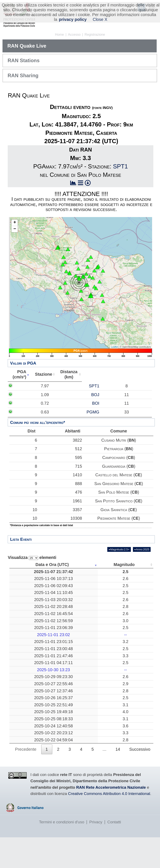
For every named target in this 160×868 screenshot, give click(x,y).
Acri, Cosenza (93, 610)
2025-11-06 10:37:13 (30, 584)
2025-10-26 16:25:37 (30, 713)
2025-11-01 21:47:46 (30, 666)
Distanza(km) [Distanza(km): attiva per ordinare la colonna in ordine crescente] (66, 374)
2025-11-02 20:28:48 (30, 617)
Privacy (96, 853)
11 (124, 624)
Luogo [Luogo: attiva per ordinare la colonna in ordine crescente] (92, 565)
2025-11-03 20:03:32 (30, 610)
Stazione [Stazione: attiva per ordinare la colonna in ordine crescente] (41, 374)
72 (124, 713)
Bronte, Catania (93, 591)
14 (124, 730)
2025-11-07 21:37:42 (30, 574)
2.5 (63, 574)
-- (63, 645)
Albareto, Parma (93, 713)
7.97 (23, 386)
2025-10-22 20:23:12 (30, 764)
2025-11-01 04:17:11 (30, 676)
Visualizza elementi (32, 558)
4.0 (63, 730)
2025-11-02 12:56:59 (30, 631)
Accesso (74, 35)
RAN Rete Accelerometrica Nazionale (111, 818)
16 (124, 754)
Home (59, 35)
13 (124, 692)
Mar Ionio (93, 706)
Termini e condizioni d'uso (62, 853)
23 (124, 659)
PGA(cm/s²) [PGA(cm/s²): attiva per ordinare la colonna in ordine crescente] (19, 374)
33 (124, 706)
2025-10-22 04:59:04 (30, 771)
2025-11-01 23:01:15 (30, 652)
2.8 (63, 617)
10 (22, 510)
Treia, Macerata (93, 584)
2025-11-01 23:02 (30, 645)
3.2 (63, 652)
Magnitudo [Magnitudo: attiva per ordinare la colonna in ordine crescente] (62, 565)
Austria (93, 692)
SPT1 (120, 166)
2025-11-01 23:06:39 (30, 638)
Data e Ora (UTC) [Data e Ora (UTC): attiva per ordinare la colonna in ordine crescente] (28, 565)
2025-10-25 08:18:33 (30, 742)
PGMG (45, 412)
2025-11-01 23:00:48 (30, 659)
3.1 (63, 720)
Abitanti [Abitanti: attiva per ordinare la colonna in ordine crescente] (90, 374)
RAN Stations (23, 60)
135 (123, 699)
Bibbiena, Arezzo (93, 617)
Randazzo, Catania (93, 764)
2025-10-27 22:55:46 (30, 699)
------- (93, 645)
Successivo (140, 780)
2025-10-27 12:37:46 (30, 706)
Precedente (26, 780)
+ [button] (15, 223)
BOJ (48, 395)
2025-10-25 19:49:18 (30, 730)
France (93, 624)
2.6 (63, 584)
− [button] (15, 229)
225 (123, 631)
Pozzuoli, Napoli (93, 720)
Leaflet (114, 347)
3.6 (63, 754)
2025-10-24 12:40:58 (30, 754)
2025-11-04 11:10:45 (30, 600)
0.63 (23, 412)
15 (124, 676)
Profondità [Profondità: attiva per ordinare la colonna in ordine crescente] (122, 565)
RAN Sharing (23, 75)
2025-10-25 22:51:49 (30, 720)
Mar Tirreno (93, 631)
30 (124, 584)
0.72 (23, 403)
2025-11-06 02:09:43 (30, 591)
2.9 (63, 699)
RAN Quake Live (27, 46)
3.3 (63, 666)
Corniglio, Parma (93, 638)
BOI (48, 403)
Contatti (114, 853)
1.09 (23, 395)
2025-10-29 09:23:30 (30, 692)
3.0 (63, 631)
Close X (100, 19)
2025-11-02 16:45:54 (30, 624)
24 (124, 764)
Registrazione (95, 35)
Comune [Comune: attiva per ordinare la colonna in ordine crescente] (127, 374)
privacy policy (73, 19)
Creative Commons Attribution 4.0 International (109, 824)
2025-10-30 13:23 (30, 685)
